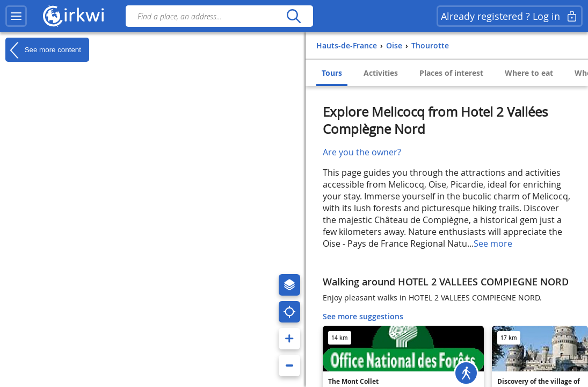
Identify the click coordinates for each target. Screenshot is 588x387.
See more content (43, 50)
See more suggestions (363, 316)
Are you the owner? (362, 152)
